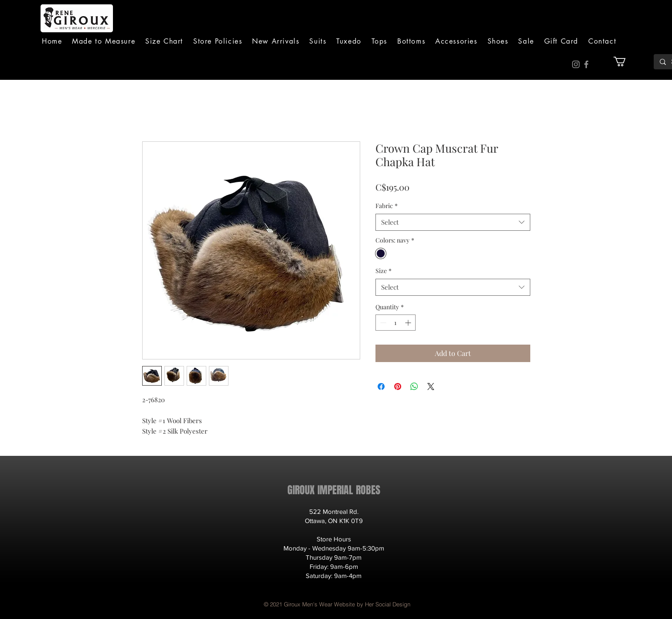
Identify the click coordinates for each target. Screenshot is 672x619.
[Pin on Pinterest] (398, 386)
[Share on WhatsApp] (414, 386)
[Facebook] (586, 64)
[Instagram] (576, 64)
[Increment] (409, 323)
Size (384, 271)
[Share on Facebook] (381, 386)
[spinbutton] (396, 323)
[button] (318, 41)
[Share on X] (431, 386)
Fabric (387, 206)
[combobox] (453, 222)
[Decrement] (382, 323)
